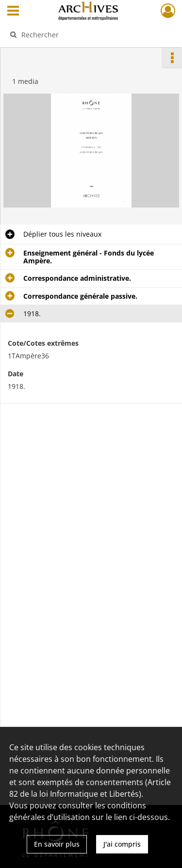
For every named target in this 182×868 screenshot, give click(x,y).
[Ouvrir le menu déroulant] (13, 12)
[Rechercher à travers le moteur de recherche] (90, 34)
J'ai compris (122, 844)
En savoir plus (57, 844)
